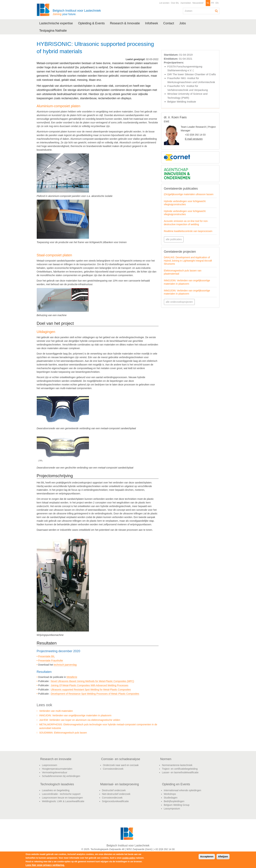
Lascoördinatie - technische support (61, 794)
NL (208, 3)
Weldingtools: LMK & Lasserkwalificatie (63, 801)
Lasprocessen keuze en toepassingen (62, 798)
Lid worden (164, 3)
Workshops (170, 794)
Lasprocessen (50, 765)
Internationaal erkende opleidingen (182, 790)
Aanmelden (186, 3)
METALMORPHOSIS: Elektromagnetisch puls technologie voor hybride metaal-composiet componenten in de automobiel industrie (98, 726)
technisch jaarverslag (65, 665)
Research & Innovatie (125, 23)
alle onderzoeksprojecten (179, 302)
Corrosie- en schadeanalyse (121, 759)
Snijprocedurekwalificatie (115, 801)
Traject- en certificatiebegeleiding (180, 769)
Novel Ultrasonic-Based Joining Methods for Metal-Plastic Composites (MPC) (92, 681)
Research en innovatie (56, 759)
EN (217, 3)
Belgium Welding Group (177, 805)
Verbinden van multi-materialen (56, 711)
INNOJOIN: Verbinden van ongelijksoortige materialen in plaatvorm (75, 715)
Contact (169, 23)
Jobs (183, 23)
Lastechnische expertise (56, 23)
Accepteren (207, 857)
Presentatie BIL (46, 656)
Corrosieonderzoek (113, 769)
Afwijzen (223, 857)
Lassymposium (172, 809)
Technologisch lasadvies (57, 784)
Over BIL (175, 3)
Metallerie (72, 677)
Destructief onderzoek (114, 790)
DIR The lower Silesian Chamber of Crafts (192, 74)
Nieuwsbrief (198, 3)
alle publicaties (174, 239)
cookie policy (129, 858)
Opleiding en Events (176, 784)
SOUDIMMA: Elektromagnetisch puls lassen (63, 733)
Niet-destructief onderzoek (116, 794)
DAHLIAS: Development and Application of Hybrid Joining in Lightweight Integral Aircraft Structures (188, 260)
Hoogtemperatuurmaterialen (57, 769)
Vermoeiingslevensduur (55, 772)
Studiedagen (171, 798)
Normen (166, 759)
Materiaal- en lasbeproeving (120, 784)
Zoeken (216, 11)
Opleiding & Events (91, 23)
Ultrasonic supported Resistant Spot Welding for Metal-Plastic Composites (91, 690)
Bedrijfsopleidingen (174, 801)
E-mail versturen (194, 139)
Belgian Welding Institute (182, 102)
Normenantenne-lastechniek (177, 765)
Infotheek (152, 23)
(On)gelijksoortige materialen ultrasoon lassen (189, 194)
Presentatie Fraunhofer (51, 661)
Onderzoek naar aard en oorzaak (121, 765)
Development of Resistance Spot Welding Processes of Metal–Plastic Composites (95, 694)
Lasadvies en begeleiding (56, 790)
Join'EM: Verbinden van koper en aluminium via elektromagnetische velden (80, 720)
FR (212, 3)
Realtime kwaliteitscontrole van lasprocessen (188, 231)
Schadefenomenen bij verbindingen (61, 776)
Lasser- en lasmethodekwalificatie (180, 772)
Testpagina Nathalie (53, 31)
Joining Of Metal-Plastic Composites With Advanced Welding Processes (90, 685)
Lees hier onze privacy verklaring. (45, 865)
